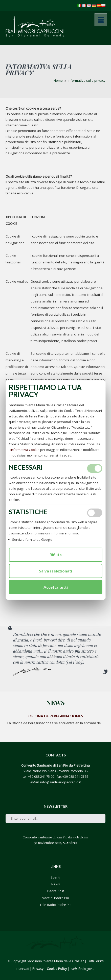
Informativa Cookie (25, 450)
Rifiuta (56, 555)
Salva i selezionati (56, 571)
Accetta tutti (56, 587)
